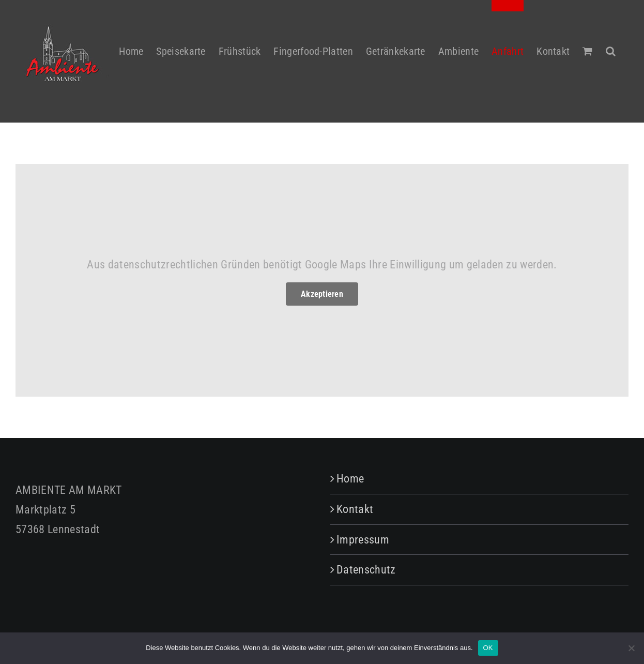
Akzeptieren (322, 294)
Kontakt (355, 509)
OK (488, 648)
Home (350, 479)
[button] (611, 45)
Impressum (363, 540)
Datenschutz (366, 570)
